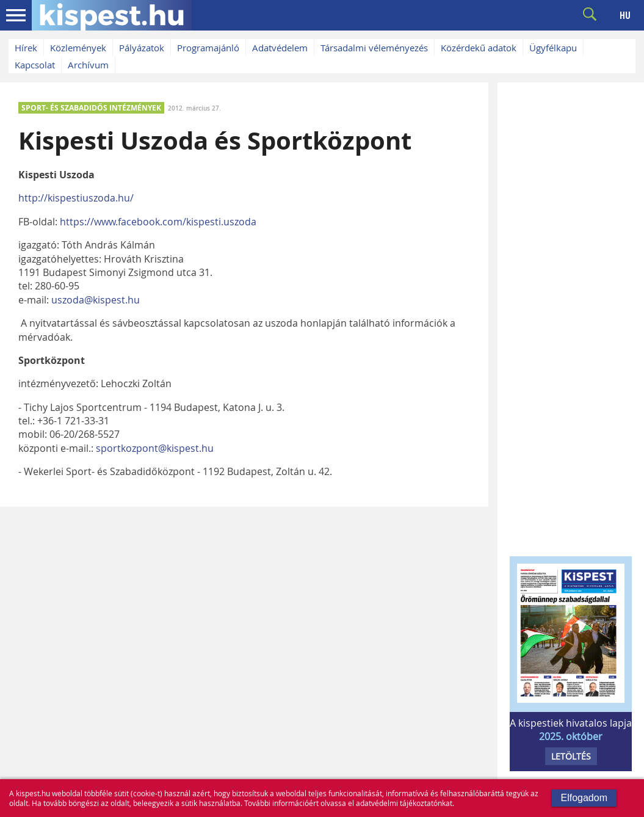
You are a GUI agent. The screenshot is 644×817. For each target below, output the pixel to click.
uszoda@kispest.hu (96, 300)
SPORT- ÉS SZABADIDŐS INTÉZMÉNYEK (91, 108)
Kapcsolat (35, 65)
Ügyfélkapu (553, 48)
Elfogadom (584, 798)
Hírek (26, 48)
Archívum (88, 65)
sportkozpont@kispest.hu (155, 448)
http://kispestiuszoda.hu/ (76, 198)
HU (625, 15)
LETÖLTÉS (571, 756)
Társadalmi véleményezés (374, 48)
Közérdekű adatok (479, 48)
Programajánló (208, 48)
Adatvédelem (280, 48)
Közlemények (78, 48)
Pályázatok (142, 48)
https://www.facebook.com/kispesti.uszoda (158, 222)
